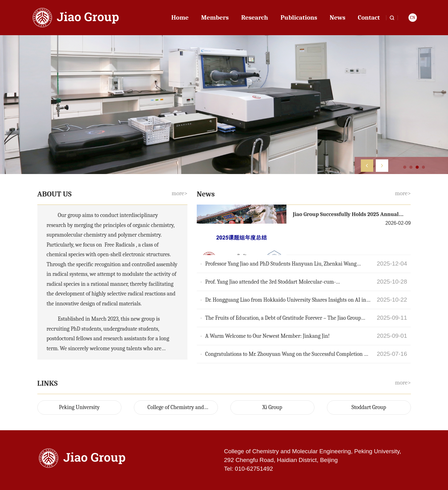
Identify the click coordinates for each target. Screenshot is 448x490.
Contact (369, 17)
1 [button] (405, 167)
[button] (367, 166)
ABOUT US (55, 194)
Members (215, 17)
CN (413, 18)
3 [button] (417, 167)
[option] (224, 105)
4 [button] (423, 167)
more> (179, 193)
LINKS (48, 383)
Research (255, 17)
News (337, 17)
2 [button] (411, 167)
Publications (299, 17)
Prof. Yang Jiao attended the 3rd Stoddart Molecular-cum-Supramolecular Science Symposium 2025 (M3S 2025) (270, 282)
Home (180, 17)
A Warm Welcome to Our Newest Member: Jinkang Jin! (267, 336)
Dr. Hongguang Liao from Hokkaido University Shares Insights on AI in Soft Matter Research (286, 300)
